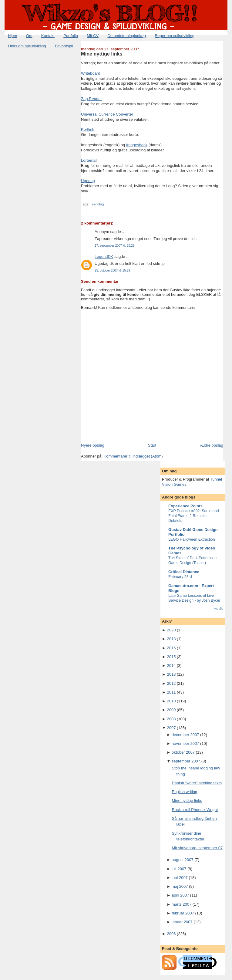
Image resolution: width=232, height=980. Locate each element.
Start (152, 445)
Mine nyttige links (102, 54)
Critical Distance (184, 572)
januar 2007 (182, 922)
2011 (171, 692)
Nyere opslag (93, 445)
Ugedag (88, 181)
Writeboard (91, 73)
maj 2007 (180, 886)
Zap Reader (91, 99)
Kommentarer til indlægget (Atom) (133, 456)
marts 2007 (182, 904)
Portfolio (71, 36)
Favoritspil (64, 46)
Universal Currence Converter (107, 114)
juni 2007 (180, 878)
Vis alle (219, 608)
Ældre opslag (212, 445)
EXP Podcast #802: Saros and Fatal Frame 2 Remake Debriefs (194, 516)
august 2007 (183, 860)
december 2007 (185, 735)
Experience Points (185, 506)
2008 (171, 719)
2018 (171, 639)
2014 (171, 666)
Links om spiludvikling (27, 46)
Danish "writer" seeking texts (197, 783)
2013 (171, 674)
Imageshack (137, 145)
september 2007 (186, 761)
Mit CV (93, 36)
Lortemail (89, 160)
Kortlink (87, 129)
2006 (171, 934)
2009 (171, 710)
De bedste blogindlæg (126, 36)
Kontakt (48, 36)
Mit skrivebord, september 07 (197, 848)
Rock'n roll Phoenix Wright (195, 810)
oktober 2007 (183, 752)
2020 (171, 630)
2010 (171, 701)
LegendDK (104, 257)
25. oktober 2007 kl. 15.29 (112, 270)
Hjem (12, 36)
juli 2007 (179, 869)
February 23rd (180, 577)
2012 (171, 683)
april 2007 (180, 895)
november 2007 (185, 743)
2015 (171, 657)
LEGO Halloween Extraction (192, 539)
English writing (184, 792)
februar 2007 (183, 913)
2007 (171, 728)
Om (29, 36)
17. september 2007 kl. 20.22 (114, 246)
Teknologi (97, 204)
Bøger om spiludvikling (175, 36)
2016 (171, 648)
